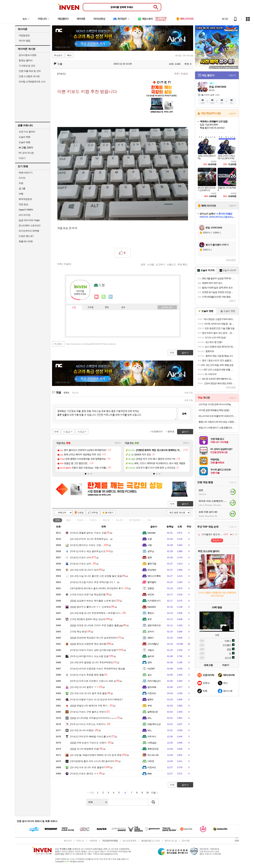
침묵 (150, 557)
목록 (176, 74)
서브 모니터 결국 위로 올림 (88, 693)
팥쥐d (150, 699)
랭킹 (107, 307)
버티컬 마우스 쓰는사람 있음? (90, 656)
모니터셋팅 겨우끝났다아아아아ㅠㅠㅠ (93, 718)
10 (147, 793)
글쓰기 (185, 504)
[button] (86, 474)
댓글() (184, 74)
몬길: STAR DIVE (218, 87)
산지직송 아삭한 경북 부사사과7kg (215, 404)
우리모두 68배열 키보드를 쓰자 (91, 737)
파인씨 (151, 595)
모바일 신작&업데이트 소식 (32, 82)
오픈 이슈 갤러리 (27, 132)
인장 (74, 308)
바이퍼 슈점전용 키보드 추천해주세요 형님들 (98, 669)
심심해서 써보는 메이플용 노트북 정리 (93, 601)
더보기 (111, 297)
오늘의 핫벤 (25, 137)
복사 (69, 55)
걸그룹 (22, 188)
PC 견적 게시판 (26, 153)
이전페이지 (157, 432)
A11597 (151, 669)
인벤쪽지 (96, 297)
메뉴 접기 (167, 307)
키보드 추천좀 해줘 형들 (87, 675)
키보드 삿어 (81, 557)
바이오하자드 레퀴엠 (29, 231)
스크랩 (151, 264)
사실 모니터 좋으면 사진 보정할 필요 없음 (96, 576)
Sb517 (151, 638)
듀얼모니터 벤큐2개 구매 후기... (90, 706)
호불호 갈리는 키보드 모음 (88, 533)
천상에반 (152, 570)
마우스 (93, 520)
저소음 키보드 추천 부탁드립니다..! (93, 582)
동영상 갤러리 (26, 60)
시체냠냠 (152, 743)
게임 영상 (23, 204)
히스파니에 (153, 755)
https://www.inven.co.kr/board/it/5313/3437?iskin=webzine (91, 344)
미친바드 (152, 693)
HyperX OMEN (26, 210)
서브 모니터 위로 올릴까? (88, 767)
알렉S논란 (153, 712)
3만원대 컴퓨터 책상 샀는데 (88, 619)
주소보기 (58, 55)
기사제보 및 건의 (27, 66)
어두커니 (152, 737)
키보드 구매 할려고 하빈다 (88, 712)
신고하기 (160, 264)
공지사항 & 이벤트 (28, 55)
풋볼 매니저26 (26, 241)
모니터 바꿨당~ (82, 730)
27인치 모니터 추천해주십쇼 (89, 539)
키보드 (80, 520)
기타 (149, 520)
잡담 (68, 520)
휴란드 (151, 613)
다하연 (151, 761)
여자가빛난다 (154, 681)
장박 (150, 662)
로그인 (225, 19)
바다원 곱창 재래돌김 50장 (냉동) (214, 410)
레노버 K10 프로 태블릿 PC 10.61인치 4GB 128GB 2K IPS (217, 416)
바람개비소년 (154, 724)
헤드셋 (106, 520)
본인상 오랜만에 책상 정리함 (88, 644)
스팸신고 (171, 264)
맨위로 (171, 432)
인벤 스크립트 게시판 (29, 76)
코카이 (151, 632)
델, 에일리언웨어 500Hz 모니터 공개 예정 (96, 755)
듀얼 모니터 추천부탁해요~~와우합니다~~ (96, 613)
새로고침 (189, 393)
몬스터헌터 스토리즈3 (29, 226)
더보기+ (118, 443)
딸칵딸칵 (152, 582)
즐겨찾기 (109, 513)
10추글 (95, 513)
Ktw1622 (152, 607)
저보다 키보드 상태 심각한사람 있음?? (94, 650)
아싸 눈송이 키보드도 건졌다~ (89, 743)
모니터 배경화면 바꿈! (85, 749)
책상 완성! (79, 632)
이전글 (81, 432)
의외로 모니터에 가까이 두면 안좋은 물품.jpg (96, 625)
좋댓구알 (152, 564)
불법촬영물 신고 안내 (150, 841)
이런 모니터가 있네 (84, 570)
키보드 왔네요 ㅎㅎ (84, 774)
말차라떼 (152, 687)
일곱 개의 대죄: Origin (29, 220)
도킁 (150, 539)
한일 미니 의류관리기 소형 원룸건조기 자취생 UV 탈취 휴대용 (217, 428)
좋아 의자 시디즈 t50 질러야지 (92, 761)
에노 (150, 718)
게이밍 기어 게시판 (184, 56)
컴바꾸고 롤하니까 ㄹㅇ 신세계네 (90, 607)
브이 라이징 (25, 215)
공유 (143, 264)
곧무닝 (151, 551)
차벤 (21, 183)
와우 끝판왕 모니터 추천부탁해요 (92, 662)
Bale (150, 774)
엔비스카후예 (154, 576)
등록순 (66, 393)
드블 (58, 64)
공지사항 (186, 841)
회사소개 (68, 841)
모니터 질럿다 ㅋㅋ (84, 687)
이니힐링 (104, 297)
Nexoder (152, 533)
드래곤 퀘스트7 (26, 236)
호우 (150, 619)
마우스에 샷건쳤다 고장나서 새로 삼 (93, 681)
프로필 (91, 307)
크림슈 (151, 650)
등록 (184, 414)
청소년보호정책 (129, 841)
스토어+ (232, 114)
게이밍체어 (135, 520)
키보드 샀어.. (81, 564)
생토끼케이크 (154, 625)
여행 (21, 194)
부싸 (150, 706)
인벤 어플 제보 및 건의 (30, 71)
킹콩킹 (151, 588)
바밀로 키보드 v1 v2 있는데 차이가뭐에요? (96, 699)
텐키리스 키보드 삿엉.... (87, 545)
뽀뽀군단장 (153, 749)
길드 (150, 675)
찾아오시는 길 (171, 841)
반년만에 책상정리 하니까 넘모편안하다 (94, 638)
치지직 (22, 178)
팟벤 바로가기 (26, 173)
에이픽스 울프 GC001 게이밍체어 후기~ (97, 588)
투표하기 (217, 540)
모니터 (119, 520)
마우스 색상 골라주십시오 (88, 551)
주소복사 (58, 344)
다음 (153, 793)
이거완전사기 (154, 601)
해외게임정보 (25, 199)
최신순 (75, 393)
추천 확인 (183, 264)
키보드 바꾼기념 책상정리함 (88, 595)
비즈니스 (80, 841)
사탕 (150, 545)
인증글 (80, 513)
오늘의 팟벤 (25, 142)
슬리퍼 (151, 656)
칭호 (123, 307)
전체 (58, 520)
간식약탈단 (153, 644)
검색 (153, 802)
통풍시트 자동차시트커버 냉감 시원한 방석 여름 (217, 422)
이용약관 (93, 841)
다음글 (67, 432)
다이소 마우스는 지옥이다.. (88, 724)
